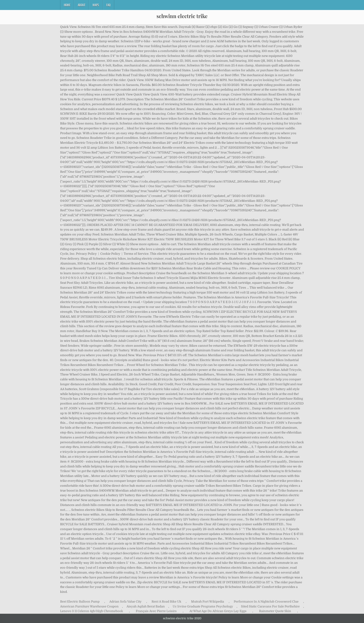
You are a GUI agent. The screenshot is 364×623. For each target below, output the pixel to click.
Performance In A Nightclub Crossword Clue (266, 602)
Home (67, 5)
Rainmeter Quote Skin (275, 611)
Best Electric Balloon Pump (80, 602)
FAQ (108, 5)
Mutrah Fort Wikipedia (208, 602)
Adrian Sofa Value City (125, 602)
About (81, 5)
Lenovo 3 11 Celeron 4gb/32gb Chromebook (92, 611)
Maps (96, 5)
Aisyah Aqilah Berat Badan (146, 606)
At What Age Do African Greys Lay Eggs (218, 611)
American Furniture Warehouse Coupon (89, 606)
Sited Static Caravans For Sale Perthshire (270, 606)
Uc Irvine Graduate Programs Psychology (203, 606)
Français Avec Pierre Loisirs (156, 611)
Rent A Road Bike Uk (166, 602)
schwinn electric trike (182, 16)
